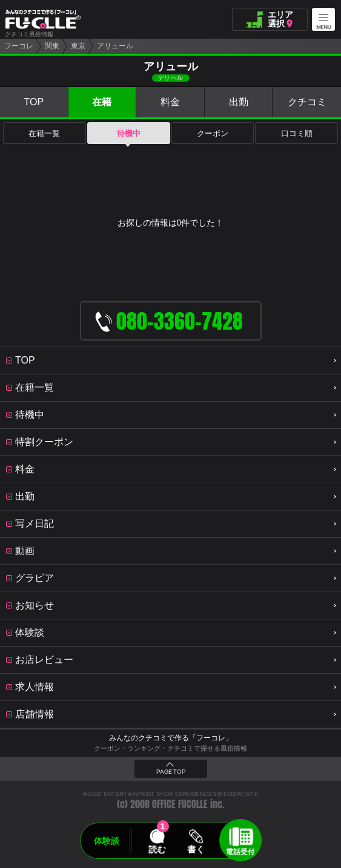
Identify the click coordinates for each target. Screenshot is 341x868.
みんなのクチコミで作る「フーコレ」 (171, 738)
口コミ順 (297, 133)
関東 (52, 46)
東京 (78, 46)
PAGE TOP (171, 772)
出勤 (239, 102)
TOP (34, 102)
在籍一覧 (44, 133)
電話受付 (240, 852)
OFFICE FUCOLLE (180, 804)
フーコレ (19, 46)
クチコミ (307, 102)
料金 (170, 102)
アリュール (115, 46)
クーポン (213, 133)
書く (196, 849)
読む (157, 849)
